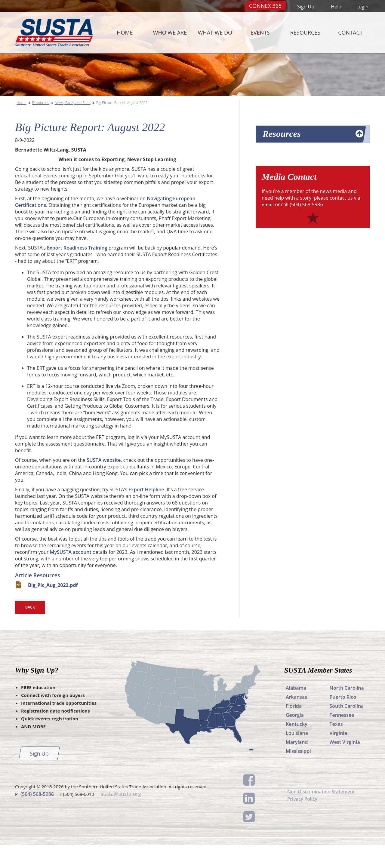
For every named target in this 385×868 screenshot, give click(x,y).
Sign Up (306, 7)
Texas (336, 747)
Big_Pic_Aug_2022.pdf (53, 608)
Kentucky (297, 747)
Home (125, 32)
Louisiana (297, 756)
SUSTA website (104, 483)
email (268, 227)
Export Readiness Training (77, 271)
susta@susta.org (120, 816)
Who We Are (170, 32)
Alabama (296, 711)
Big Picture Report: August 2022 (122, 126)
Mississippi (298, 774)
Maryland (297, 765)
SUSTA (52, 32)
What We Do (215, 32)
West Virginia (345, 765)
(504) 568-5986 (37, 816)
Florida (294, 729)
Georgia (295, 738)
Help (336, 7)
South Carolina (347, 729)
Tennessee (342, 738)
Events (260, 32)
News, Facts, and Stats (73, 126)
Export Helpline (146, 512)
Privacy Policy (303, 823)
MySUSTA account (71, 575)
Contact (350, 32)
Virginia (339, 756)
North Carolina (347, 711)
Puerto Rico (343, 720)
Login (362, 7)
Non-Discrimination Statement (323, 815)
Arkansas (296, 720)
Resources (305, 32)
